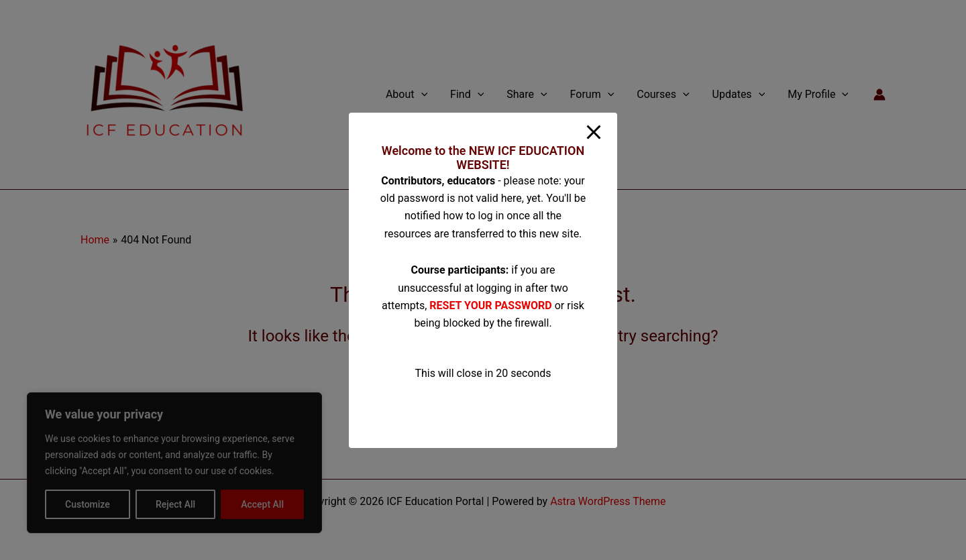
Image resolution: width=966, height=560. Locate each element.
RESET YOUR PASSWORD (490, 305)
